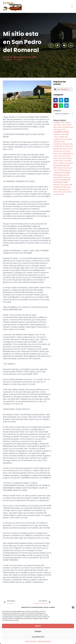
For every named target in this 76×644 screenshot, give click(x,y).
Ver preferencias (38, 637)
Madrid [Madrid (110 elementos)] (61, 165)
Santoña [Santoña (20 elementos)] (58, 185)
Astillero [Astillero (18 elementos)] (61, 125)
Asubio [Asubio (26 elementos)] (61, 127)
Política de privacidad (44, 641)
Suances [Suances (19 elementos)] (68, 185)
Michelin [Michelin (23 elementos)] (62, 168)
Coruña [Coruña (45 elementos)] (58, 146)
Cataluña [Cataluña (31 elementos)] (58, 139)
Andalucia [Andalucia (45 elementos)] (59, 122)
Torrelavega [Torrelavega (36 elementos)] (63, 189)
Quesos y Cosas (13, 60)
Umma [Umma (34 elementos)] (58, 192)
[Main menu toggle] (72, 6)
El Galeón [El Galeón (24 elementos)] (68, 146)
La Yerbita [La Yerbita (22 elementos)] (62, 163)
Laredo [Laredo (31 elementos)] (66, 158)
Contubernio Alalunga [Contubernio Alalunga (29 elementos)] (63, 144)
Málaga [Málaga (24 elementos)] (62, 175)
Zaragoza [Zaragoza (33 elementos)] (59, 194)
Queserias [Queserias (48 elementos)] (65, 180)
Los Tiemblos (63, 89)
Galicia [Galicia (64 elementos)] (67, 153)
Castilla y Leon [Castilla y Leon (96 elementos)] (61, 134)
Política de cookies (31, 641)
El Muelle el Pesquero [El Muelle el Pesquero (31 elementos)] (62, 149)
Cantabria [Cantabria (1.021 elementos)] (61, 132)
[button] (73, 607)
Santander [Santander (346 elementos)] (61, 182)
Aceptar (38, 626)
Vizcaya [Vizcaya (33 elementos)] (67, 192)
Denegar (38, 631)
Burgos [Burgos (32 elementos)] (61, 130)
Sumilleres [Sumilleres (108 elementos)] (60, 187)
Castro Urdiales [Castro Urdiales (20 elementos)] (61, 137)
